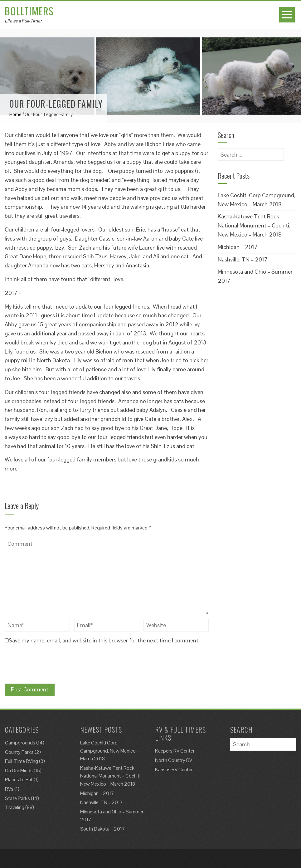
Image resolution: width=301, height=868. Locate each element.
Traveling (15, 807)
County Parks (19, 752)
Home (15, 114)
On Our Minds (19, 770)
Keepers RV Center (175, 751)
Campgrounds (20, 743)
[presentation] (52, 665)
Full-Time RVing (22, 761)
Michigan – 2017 (238, 247)
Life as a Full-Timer (23, 21)
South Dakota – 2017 (103, 829)
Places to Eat (19, 780)
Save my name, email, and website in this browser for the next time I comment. (104, 640)
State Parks (17, 798)
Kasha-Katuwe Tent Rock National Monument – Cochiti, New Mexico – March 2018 (254, 225)
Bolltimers (29, 11)
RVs (9, 789)
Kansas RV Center (174, 770)
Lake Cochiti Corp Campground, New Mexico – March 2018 (110, 751)
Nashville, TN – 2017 (243, 259)
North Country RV (174, 760)
